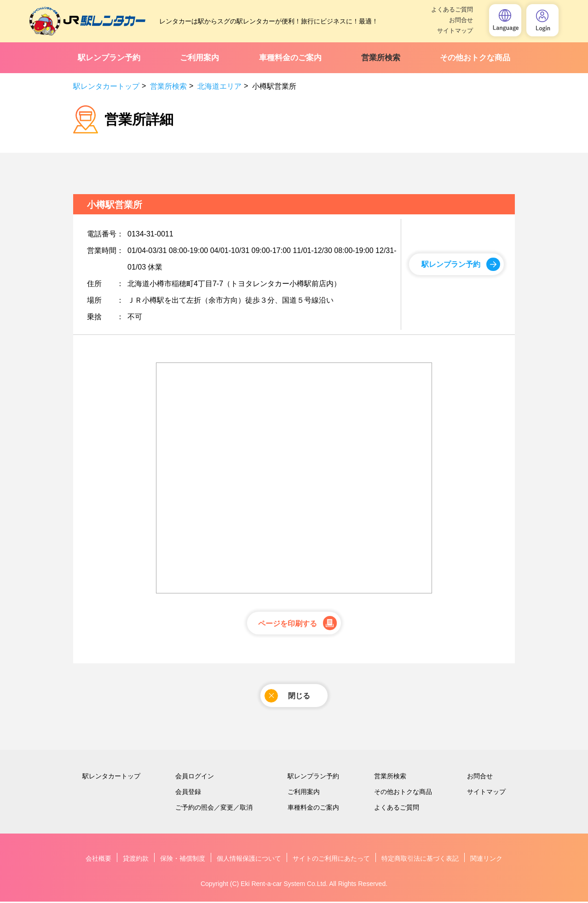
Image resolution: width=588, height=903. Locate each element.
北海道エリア (219, 86)
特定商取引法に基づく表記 (420, 860)
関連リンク (486, 860)
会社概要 (98, 860)
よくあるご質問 (452, 9)
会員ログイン (195, 777)
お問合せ (461, 20)
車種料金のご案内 (290, 58)
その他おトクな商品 (475, 58)
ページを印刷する (288, 624)
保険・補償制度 (183, 860)
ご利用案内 (199, 58)
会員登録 (188, 793)
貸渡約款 (136, 860)
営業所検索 (381, 58)
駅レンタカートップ (106, 86)
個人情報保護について (249, 860)
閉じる (287, 697)
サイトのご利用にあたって (331, 860)
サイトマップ (455, 31)
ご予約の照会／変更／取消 (214, 809)
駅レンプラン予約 (109, 58)
